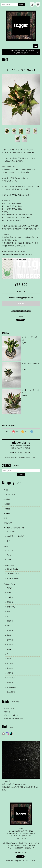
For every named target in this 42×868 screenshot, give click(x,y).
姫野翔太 (10, 682)
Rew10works (11, 687)
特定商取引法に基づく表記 (13, 719)
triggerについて (9, 708)
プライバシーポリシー (12, 715)
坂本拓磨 (10, 640)
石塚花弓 (10, 597)
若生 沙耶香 (11, 692)
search (22, 4)
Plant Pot (10, 550)
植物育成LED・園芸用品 (15, 536)
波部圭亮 (10, 673)
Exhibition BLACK (13, 574)
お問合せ (7, 712)
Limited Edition (9, 565)
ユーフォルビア (10, 495)
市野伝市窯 (11, 607)
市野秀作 (10, 602)
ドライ (9, 541)
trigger (6, 547)
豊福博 (9, 659)
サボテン (7, 490)
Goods (9, 560)
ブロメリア (8, 523)
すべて (6, 431)
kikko (9, 626)
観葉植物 (7, 514)
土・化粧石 (11, 531)
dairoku (9, 649)
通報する (21, 316)
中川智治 (10, 664)
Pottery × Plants (10, 584)
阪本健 (9, 635)
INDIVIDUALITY (12, 569)
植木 (6, 518)
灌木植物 (7, 509)
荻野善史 (10, 621)
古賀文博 (10, 630)
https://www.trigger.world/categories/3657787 (18, 254)
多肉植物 (7, 499)
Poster (9, 555)
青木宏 (9, 588)
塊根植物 (7, 504)
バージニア (11, 678)
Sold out (21, 303)
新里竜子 (10, 645)
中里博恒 (10, 668)
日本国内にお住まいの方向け (21, 311)
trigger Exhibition (13, 578)
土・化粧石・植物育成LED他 (14, 528)
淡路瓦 (9, 593)
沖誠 (8, 612)
